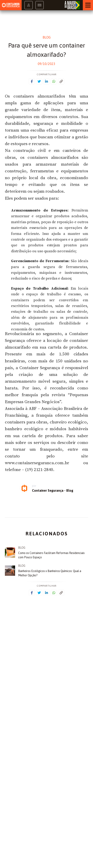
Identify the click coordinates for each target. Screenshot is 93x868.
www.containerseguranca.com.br (37, 463)
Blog (47, 37)
